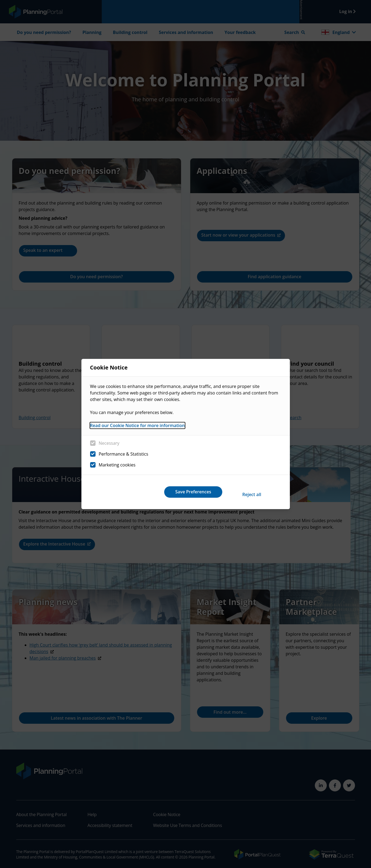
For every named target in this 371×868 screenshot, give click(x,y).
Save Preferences (247, 492)
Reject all (177, 492)
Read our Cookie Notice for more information (137, 428)
